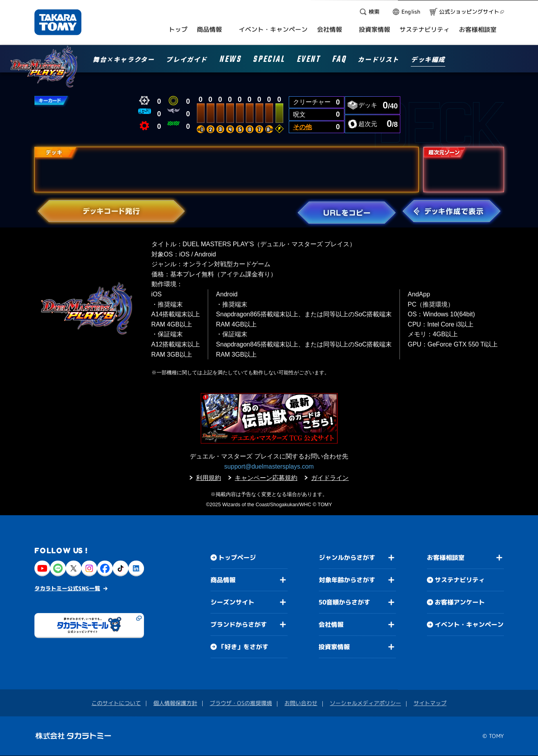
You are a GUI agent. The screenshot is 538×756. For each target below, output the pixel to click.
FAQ (339, 60)
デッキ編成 (428, 60)
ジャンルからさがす (347, 558)
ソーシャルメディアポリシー (365, 703)
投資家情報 (334, 647)
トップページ (237, 558)
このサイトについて (116, 703)
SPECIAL (269, 60)
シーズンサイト (232, 602)
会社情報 (331, 624)
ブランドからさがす (238, 624)
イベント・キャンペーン (469, 625)
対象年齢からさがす (347, 580)
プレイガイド (187, 60)
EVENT (308, 60)
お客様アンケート (459, 603)
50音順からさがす (344, 602)
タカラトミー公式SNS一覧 (67, 588)
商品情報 (223, 580)
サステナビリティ (460, 580)
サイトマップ (430, 703)
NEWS (230, 60)
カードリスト (378, 60)
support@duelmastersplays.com (269, 466)
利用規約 (209, 478)
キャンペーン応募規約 (266, 478)
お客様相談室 (446, 558)
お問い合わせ (301, 703)
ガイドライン (330, 478)
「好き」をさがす (243, 647)
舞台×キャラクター (123, 60)
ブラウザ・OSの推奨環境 (241, 703)
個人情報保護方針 (175, 703)
